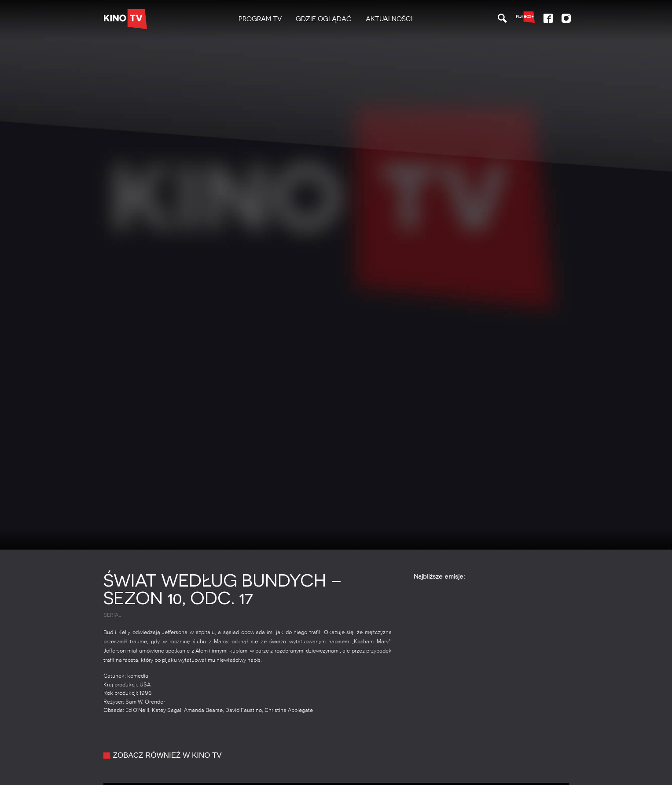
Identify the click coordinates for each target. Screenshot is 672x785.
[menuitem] (260, 19)
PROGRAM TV (260, 19)
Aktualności (389, 19)
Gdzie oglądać (324, 19)
